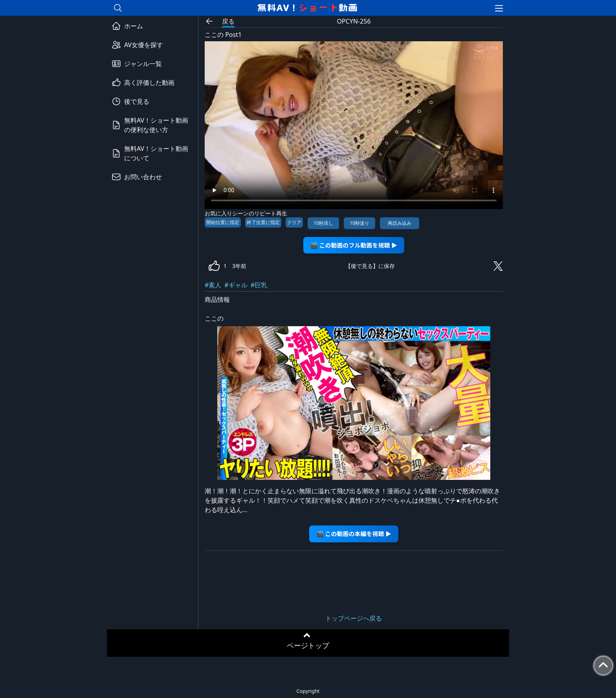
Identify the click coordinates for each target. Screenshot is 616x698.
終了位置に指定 (263, 222)
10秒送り (359, 223)
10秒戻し (323, 223)
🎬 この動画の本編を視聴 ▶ (354, 534)
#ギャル (236, 285)
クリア (294, 222)
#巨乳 (259, 285)
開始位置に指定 (223, 222)
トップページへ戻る (354, 618)
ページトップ (308, 645)
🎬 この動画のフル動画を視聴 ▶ (354, 245)
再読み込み (400, 223)
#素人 (213, 285)
